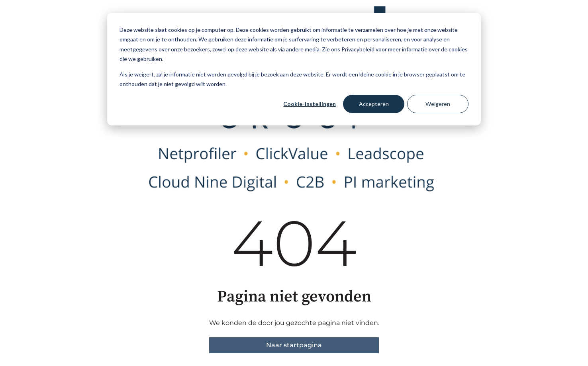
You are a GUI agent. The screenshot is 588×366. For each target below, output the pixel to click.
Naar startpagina (294, 345)
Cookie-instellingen (310, 104)
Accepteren (374, 104)
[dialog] (294, 69)
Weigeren (438, 104)
